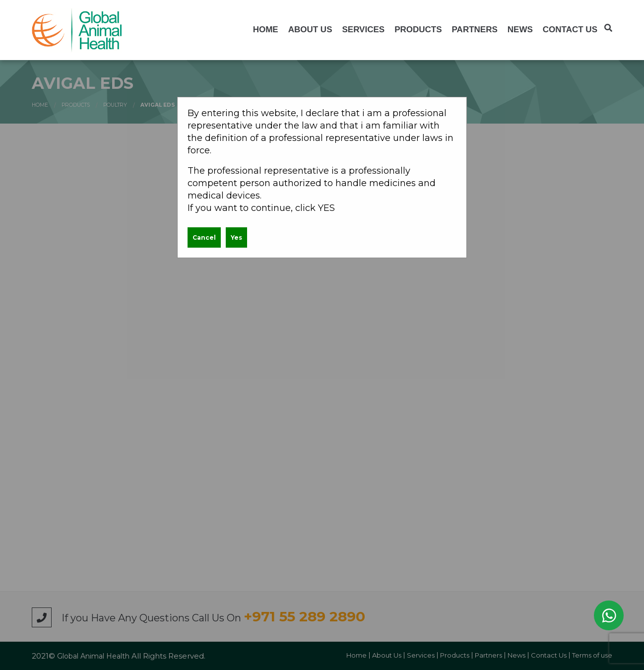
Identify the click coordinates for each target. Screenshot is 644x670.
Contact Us (570, 30)
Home (266, 30)
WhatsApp (609, 615)
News (520, 30)
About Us (310, 30)
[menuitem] (266, 30)
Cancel (204, 237)
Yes (236, 237)
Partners (475, 30)
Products (418, 30)
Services (363, 30)
